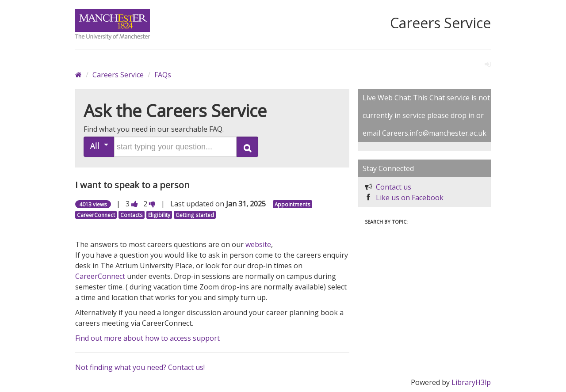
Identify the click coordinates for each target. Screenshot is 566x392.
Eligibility (159, 215)
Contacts (132, 215)
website (258, 244)
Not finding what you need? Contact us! (140, 367)
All (99, 145)
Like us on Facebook (410, 198)
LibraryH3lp (471, 382)
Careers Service (118, 75)
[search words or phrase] (175, 147)
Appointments (293, 204)
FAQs (163, 75)
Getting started (195, 215)
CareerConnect (96, 215)
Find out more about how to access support (147, 338)
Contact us (394, 187)
